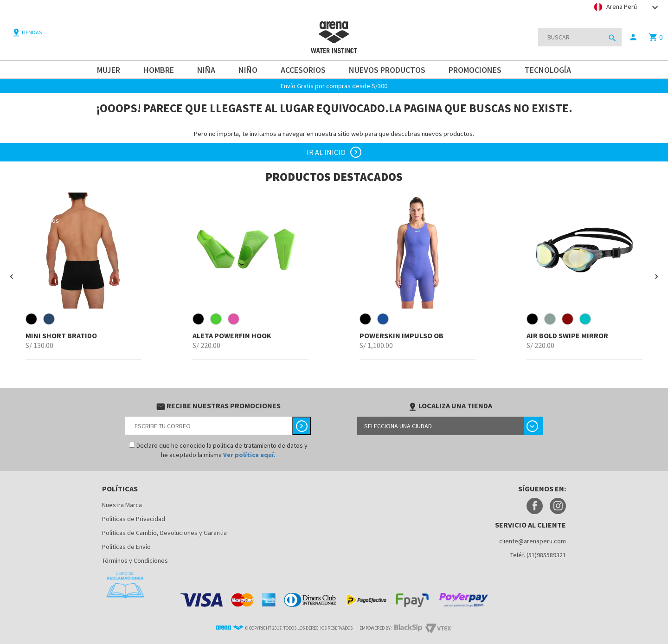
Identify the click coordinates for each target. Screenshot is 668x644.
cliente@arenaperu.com (533, 541)
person (633, 37)
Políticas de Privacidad (134, 519)
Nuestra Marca (122, 505)
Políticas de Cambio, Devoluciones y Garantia (164, 533)
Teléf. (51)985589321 (538, 555)
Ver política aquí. (249, 455)
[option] (83, 276)
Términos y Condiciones (135, 560)
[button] (12, 277)
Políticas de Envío (126, 547)
